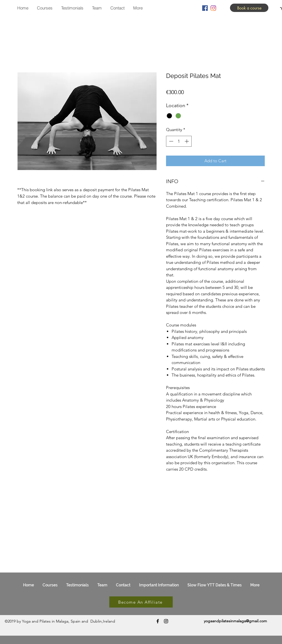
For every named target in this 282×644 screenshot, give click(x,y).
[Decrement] (171, 141)
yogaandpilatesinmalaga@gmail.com (235, 621)
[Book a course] (249, 8)
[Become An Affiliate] (141, 602)
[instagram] (213, 8)
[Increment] (187, 141)
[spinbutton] (179, 141)
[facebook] (205, 8)
